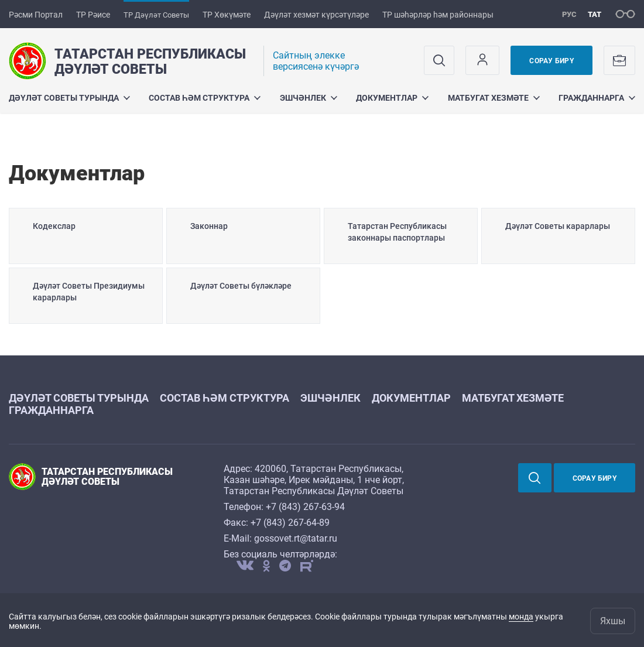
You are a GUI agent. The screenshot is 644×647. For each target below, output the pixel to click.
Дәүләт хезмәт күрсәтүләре (316, 15)
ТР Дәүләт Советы (156, 15)
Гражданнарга (597, 98)
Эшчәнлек (309, 98)
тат (595, 14)
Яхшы (613, 621)
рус (569, 14)
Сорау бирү (551, 61)
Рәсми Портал (36, 15)
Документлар (392, 98)
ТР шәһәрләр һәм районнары (438, 15)
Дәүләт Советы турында (69, 98)
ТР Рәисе (93, 15)
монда (521, 617)
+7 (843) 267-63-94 (305, 507)
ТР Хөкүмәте (227, 15)
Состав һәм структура (205, 98)
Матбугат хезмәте (494, 98)
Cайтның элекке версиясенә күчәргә (316, 61)
